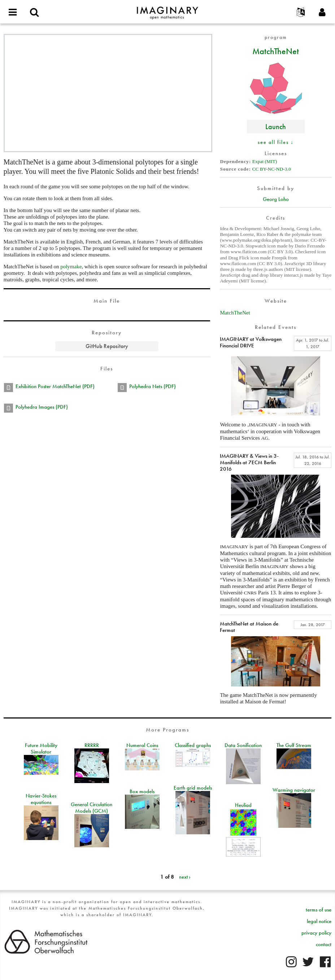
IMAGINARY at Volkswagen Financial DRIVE (251, 342)
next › (185, 877)
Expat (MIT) (265, 161)
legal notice (319, 921)
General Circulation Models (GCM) (92, 808)
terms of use (319, 910)
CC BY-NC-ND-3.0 (271, 169)
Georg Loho (276, 199)
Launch (276, 126)
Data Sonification (243, 745)
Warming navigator (294, 790)
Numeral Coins (142, 745)
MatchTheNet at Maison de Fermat (249, 627)
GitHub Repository (107, 346)
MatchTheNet (276, 51)
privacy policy (316, 933)
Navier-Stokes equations (41, 799)
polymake (71, 267)
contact (324, 944)
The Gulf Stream (294, 745)
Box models (142, 791)
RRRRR (92, 745)
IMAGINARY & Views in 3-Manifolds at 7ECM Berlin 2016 (249, 462)
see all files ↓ (276, 142)
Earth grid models (193, 788)
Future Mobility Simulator (41, 748)
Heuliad (243, 805)
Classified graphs (193, 745)
